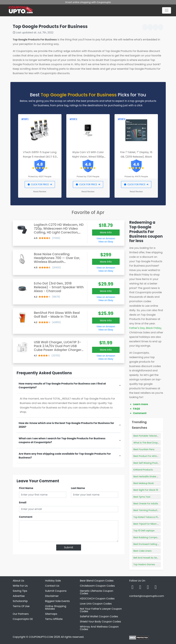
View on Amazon (106, 238)
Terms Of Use (21, 606)
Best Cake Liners (142, 551)
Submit (69, 547)
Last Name (78, 488)
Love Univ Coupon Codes (96, 604)
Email (23, 502)
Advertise (19, 596)
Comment (26, 517)
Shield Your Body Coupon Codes (100, 622)
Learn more (141, 404)
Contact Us (52, 586)
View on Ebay (106, 242)
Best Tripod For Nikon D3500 (149, 524)
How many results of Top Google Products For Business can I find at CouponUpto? (62, 386)
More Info (106, 232)
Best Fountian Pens (144, 449)
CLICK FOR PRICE (40, 184)
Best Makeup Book (144, 483)
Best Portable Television (147, 436)
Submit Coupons (56, 591)
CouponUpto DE (23, 619)
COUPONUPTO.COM (41, 637)
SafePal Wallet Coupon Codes (99, 616)
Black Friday (154, 328)
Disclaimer (52, 596)
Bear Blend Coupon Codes (97, 581)
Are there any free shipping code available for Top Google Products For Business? (65, 456)
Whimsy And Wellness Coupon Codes (99, 628)
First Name (26, 488)
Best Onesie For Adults (146, 504)
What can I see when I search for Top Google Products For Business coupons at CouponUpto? (62, 440)
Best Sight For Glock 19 (146, 490)
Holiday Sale (53, 581)
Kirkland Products (143, 470)
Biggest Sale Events (57, 601)
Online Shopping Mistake (56, 607)
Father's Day (137, 328)
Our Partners (21, 614)
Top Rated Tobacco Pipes (148, 517)
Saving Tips (20, 591)
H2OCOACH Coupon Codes (97, 599)
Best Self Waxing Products (148, 463)
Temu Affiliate (54, 619)
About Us (18, 581)
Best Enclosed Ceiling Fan (148, 544)
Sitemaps (51, 614)
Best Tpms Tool (142, 497)
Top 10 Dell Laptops (144, 531)
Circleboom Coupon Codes (97, 586)
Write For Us (20, 586)
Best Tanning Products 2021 (149, 510)
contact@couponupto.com (147, 596)
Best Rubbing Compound (147, 537)
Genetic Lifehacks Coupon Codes (97, 592)
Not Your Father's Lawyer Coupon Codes (101, 610)
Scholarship (20, 601)
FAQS (137, 409)
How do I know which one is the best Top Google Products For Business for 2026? (66, 425)
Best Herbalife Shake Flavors (149, 477)
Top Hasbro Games (144, 564)
